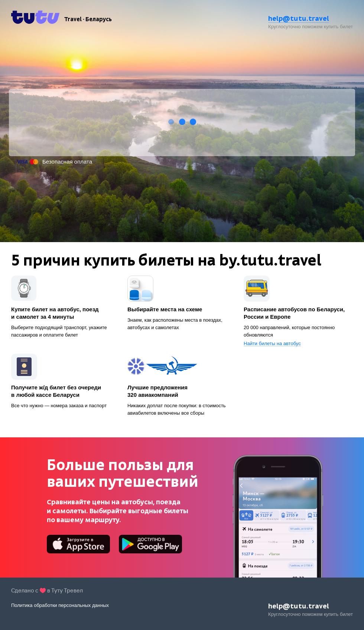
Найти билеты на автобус (272, 344)
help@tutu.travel (299, 18)
